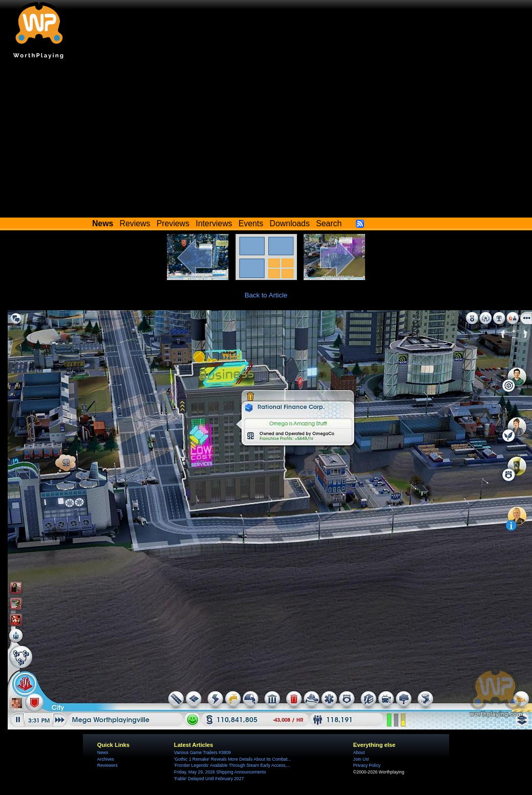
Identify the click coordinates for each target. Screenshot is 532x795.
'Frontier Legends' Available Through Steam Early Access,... (232, 765)
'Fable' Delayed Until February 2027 (209, 779)
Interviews (214, 223)
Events (251, 223)
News (103, 753)
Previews (173, 223)
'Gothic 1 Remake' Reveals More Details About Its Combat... (233, 759)
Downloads (290, 223)
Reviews (135, 223)
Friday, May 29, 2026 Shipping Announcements (220, 772)
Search (329, 223)
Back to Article (266, 295)
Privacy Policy (367, 765)
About (359, 753)
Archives (106, 759)
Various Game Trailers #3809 (203, 753)
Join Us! (361, 759)
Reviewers (108, 765)
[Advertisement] (266, 141)
